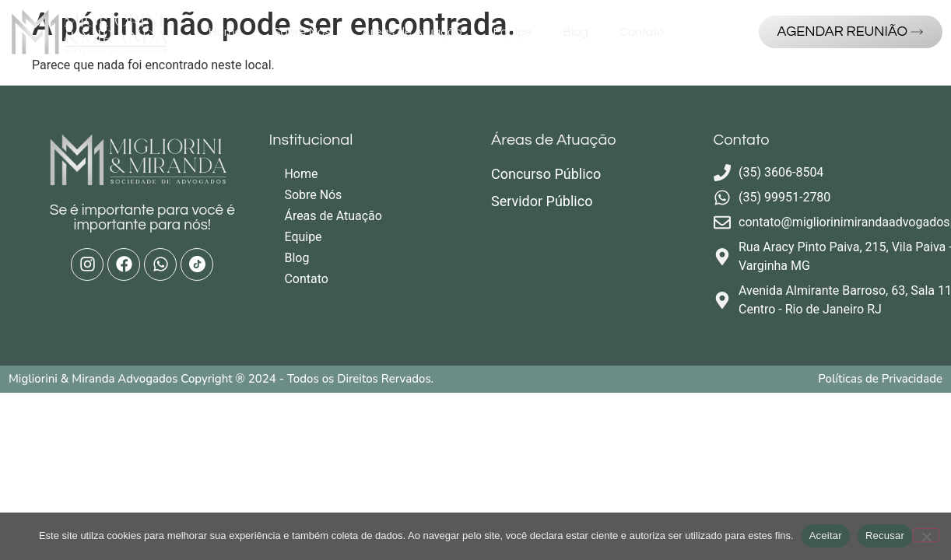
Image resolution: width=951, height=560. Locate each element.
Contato (642, 32)
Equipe (513, 32)
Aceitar (826, 535)
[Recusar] (926, 535)
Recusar (885, 535)
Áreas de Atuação (412, 32)
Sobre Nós (302, 32)
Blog (575, 32)
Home (225, 32)
